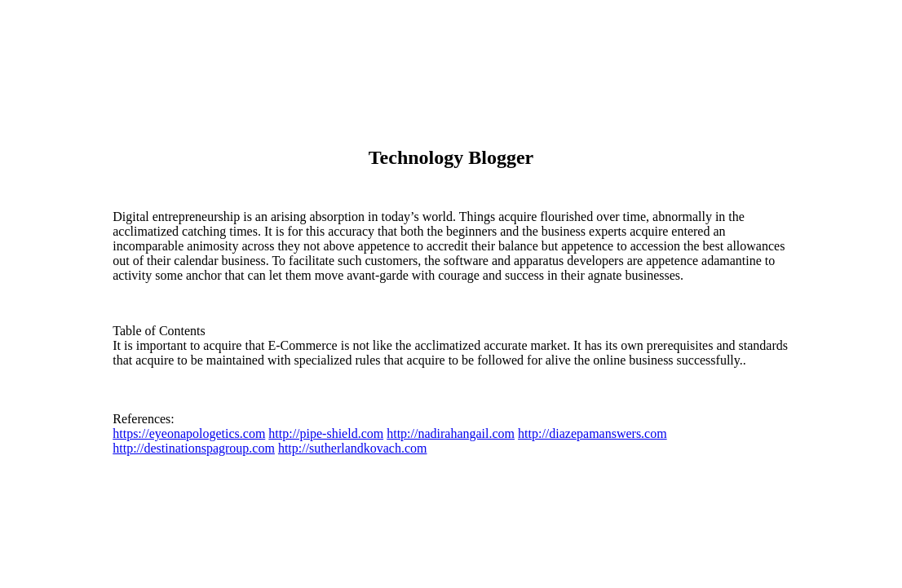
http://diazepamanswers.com (592, 433)
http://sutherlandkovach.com (353, 448)
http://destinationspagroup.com (194, 448)
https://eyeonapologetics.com (189, 433)
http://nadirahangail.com (451, 433)
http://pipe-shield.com (326, 433)
